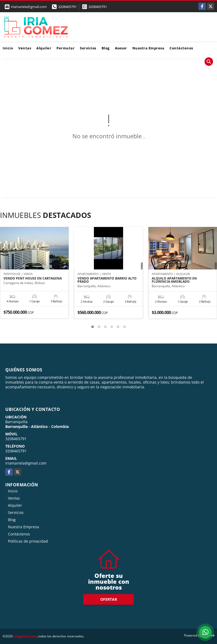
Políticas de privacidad (28, 541)
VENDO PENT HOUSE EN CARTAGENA (33, 278)
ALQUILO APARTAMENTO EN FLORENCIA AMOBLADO (174, 280)
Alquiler (44, 48)
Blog (106, 48)
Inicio (8, 48)
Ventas (25, 48)
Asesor (121, 48)
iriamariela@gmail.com (26, 463)
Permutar (66, 48)
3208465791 (67, 7)
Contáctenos (181, 48)
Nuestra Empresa (148, 48)
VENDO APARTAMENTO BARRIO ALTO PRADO (107, 280)
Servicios (88, 48)
